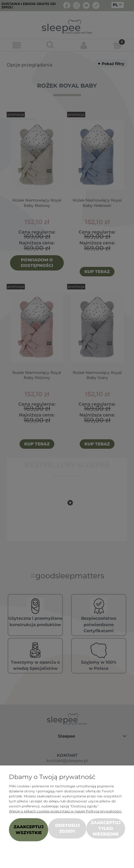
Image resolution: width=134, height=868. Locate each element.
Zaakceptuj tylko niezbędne (106, 828)
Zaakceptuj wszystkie (29, 829)
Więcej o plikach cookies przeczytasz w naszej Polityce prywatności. (65, 811)
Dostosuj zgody (67, 828)
